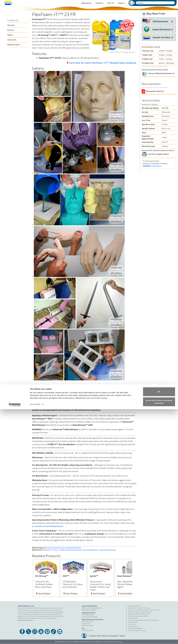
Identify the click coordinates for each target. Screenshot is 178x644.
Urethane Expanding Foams (56, 548)
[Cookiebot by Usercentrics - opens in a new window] (15, 640)
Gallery (10, 35)
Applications (87, 3)
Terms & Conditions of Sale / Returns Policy (144, 610)
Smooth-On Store (163, 37)
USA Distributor (163, 21)
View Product (43, 593)
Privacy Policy (133, 618)
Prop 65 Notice (152, 166)
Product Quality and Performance (140, 612)
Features (11, 30)
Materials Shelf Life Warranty (139, 614)
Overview (11, 25)
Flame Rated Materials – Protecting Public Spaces (99, 550)
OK (159, 626)
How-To (111, 3)
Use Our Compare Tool (159, 154)
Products (100, 3)
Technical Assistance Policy (138, 616)
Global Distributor (163, 29)
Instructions (12, 40)
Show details (35, 639)
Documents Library (155, 91)
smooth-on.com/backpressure (49, 526)
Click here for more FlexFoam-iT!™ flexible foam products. (103, 63)
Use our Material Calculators (161, 73)
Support (122, 3)
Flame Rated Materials (73, 548)
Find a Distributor (134, 606)
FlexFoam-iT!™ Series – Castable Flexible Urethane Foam (62, 550)
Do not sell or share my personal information (159, 637)
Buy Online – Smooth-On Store (139, 608)
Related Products (14, 45)
